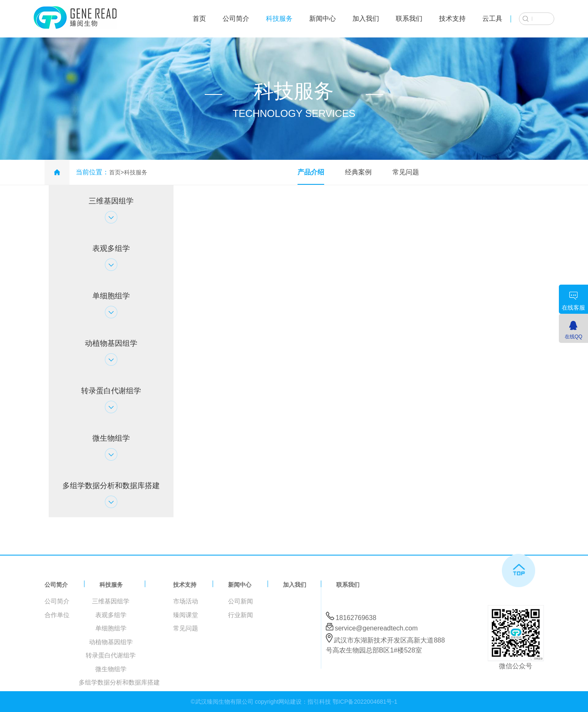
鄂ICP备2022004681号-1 (365, 702)
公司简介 (236, 19)
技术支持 (452, 19)
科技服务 (279, 19)
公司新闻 (241, 601)
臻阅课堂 (186, 615)
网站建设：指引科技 (305, 702)
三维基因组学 (111, 601)
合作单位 (57, 615)
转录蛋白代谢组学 (111, 655)
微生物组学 (111, 669)
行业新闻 (241, 615)
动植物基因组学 (111, 642)
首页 (199, 19)
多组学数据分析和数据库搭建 (119, 682)
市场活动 (186, 601)
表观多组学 (111, 615)
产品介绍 (311, 172)
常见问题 (406, 172)
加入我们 (366, 19)
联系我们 (409, 19)
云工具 (492, 19)
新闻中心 (323, 19)
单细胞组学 (111, 628)
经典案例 (358, 172)
